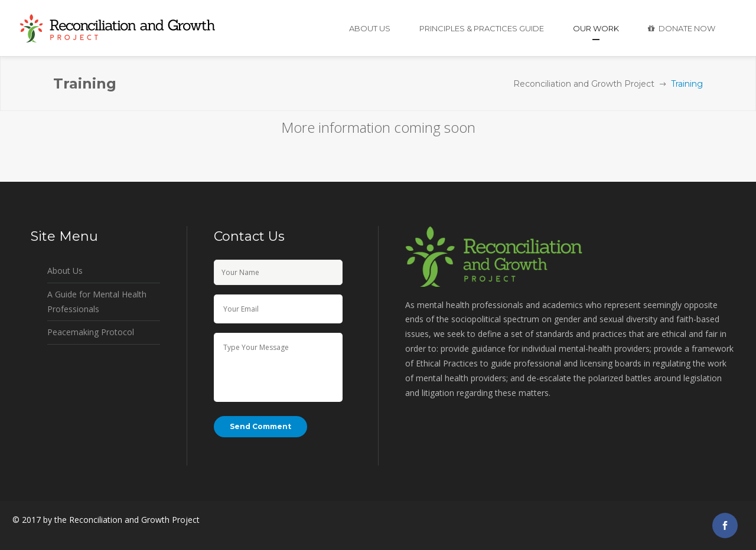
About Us (65, 271)
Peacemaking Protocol (91, 332)
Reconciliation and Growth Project (584, 84)
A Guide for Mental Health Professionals (97, 302)
